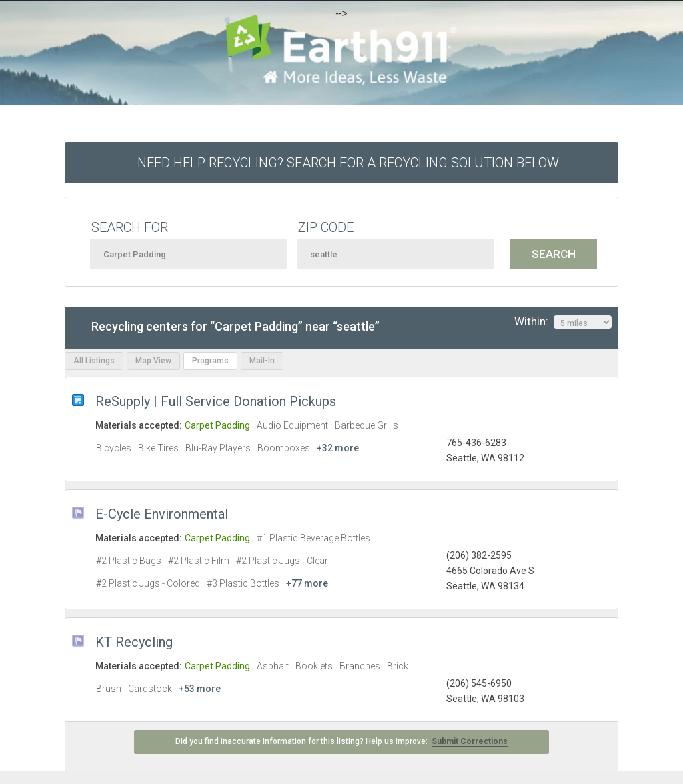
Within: (563, 322)
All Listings (94, 361)
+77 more (307, 583)
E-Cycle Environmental (162, 514)
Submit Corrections (470, 741)
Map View (153, 361)
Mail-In (262, 361)
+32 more (338, 448)
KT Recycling (134, 642)
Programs (210, 361)
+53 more (200, 689)
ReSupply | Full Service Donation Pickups (216, 401)
